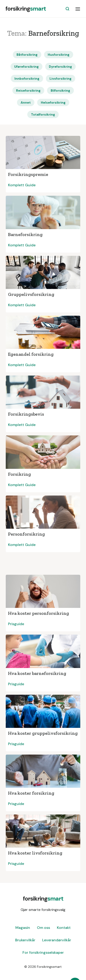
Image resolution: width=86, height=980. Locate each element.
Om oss (43, 928)
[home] (26, 9)
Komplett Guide (22, 185)
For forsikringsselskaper (43, 952)
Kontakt (64, 928)
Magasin (23, 928)
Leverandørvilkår (57, 940)
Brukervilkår (25, 940)
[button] (78, 9)
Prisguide (16, 624)
